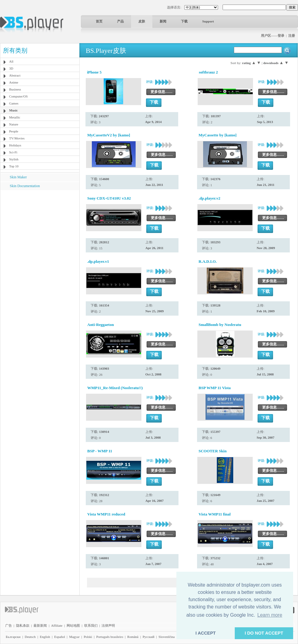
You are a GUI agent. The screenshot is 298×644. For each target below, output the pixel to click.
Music (14, 110)
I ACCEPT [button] (206, 633)
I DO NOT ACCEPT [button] (264, 633)
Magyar (74, 637)
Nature (14, 124)
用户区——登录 (273, 36)
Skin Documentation (25, 186)
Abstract (15, 75)
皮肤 (142, 21)
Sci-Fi (13, 152)
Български (13, 637)
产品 (120, 21)
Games (14, 103)
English (45, 637)
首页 (99, 21)
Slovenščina (166, 637)
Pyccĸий (149, 637)
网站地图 (73, 625)
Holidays (15, 145)
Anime (14, 82)
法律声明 (108, 625)
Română (133, 637)
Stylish (14, 159)
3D (11, 68)
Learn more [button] (270, 615)
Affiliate (57, 625)
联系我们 (91, 625)
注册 (292, 36)
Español (59, 637)
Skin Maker (18, 177)
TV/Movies (17, 138)
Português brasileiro (110, 637)
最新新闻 (40, 625)
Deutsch (30, 637)
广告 (9, 625)
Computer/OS (18, 96)
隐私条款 (23, 625)
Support (208, 21)
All (11, 61)
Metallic (15, 117)
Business (15, 89)
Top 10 (14, 166)
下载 (184, 21)
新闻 (163, 21)
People (14, 131)
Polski (88, 637)
